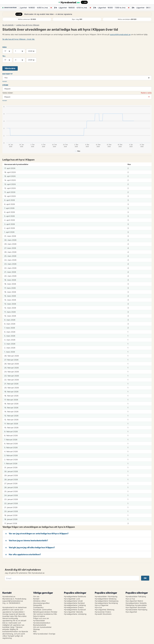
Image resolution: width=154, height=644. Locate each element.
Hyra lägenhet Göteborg (105, 610)
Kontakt (36, 599)
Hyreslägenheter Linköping (75, 605)
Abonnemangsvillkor (41, 603)
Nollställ (5, 81)
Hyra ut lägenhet (102, 605)
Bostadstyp (7, 74)
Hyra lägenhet (131, 612)
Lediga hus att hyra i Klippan (28, 25)
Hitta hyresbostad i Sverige (44, 634)
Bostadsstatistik (40, 625)
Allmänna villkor (40, 601)
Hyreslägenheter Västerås (136, 603)
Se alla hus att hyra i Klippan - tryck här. (19, 39)
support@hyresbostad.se (120, 34)
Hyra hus (98, 607)
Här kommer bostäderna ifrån (45, 614)
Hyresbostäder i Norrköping (106, 596)
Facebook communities (43, 610)
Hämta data (10, 68)
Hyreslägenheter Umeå (73, 601)
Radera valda (146, 93)
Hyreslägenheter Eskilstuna (75, 596)
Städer (5, 85)
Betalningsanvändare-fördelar (45, 612)
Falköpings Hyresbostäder (136, 605)
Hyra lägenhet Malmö (134, 601)
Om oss (36, 596)
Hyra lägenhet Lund (72, 599)
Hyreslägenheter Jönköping (75, 614)
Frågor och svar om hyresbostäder (41, 619)
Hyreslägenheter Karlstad (74, 603)
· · (33, 8)
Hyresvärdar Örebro (103, 612)
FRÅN (4, 47)
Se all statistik (8, 25)
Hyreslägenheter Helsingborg (107, 601)
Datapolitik (38, 605)
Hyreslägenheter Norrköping (106, 603)
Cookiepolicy (38, 607)
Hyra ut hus (130, 599)
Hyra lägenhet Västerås (73, 612)
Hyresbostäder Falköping (136, 596)
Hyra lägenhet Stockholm (136, 607)
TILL (4, 56)
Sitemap (37, 629)
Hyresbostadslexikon (42, 623)
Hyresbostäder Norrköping (136, 610)
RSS (35, 631)
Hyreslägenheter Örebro (74, 607)
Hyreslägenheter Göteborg (106, 599)
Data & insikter (39, 616)
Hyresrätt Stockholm (103, 614)
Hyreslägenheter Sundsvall (75, 610)
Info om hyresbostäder (42, 627)
